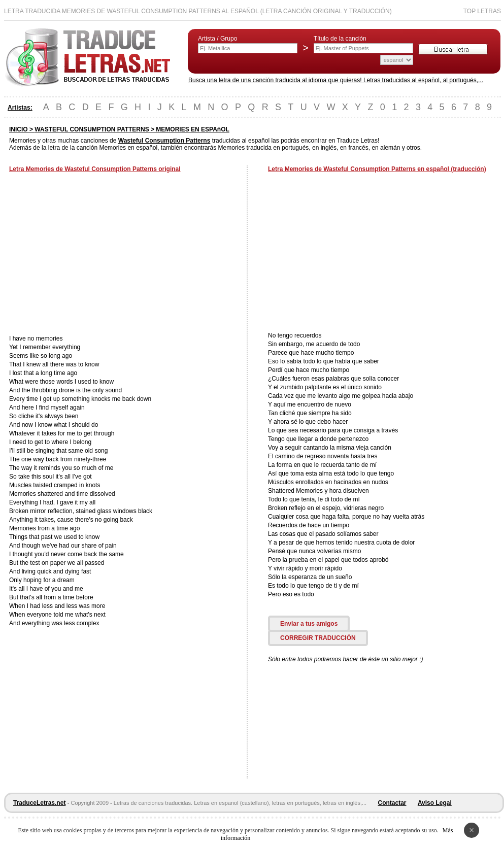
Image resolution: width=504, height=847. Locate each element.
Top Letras (482, 11)
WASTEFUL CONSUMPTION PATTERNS (92, 129)
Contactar (392, 803)
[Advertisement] (94, 255)
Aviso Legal (435, 803)
